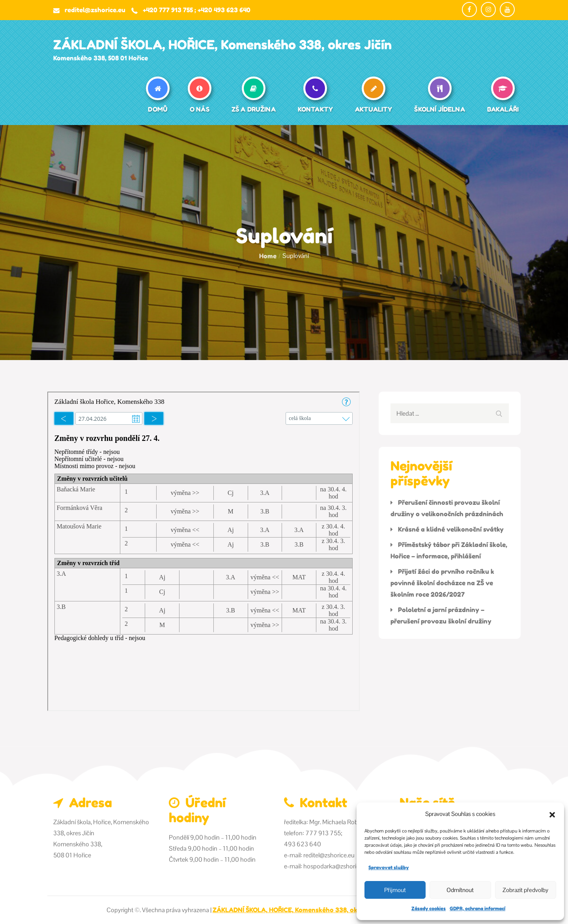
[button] (552, 814)
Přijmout (395, 890)
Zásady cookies (429, 908)
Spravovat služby (389, 867)
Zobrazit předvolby (525, 890)
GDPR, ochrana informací (477, 908)
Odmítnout (460, 890)
